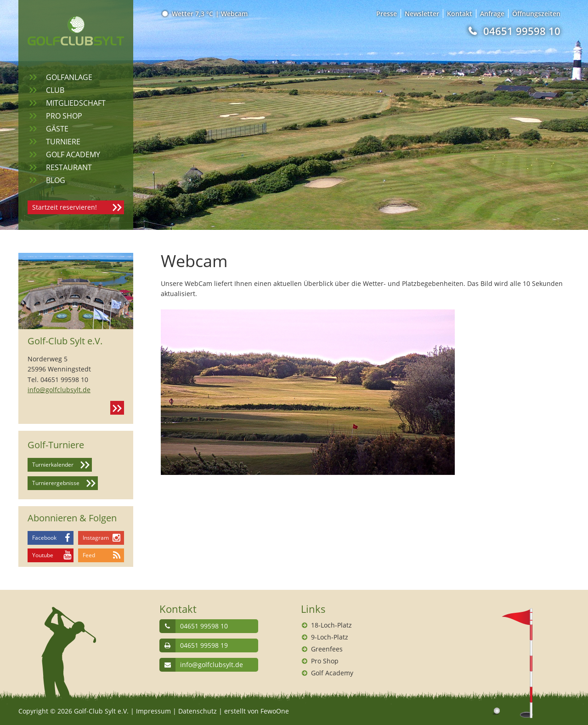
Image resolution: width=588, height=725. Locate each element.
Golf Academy (332, 673)
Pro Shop (325, 661)
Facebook (44, 538)
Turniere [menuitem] (63, 142)
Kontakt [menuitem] (460, 14)
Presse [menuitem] (387, 14)
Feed (89, 555)
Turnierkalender (53, 465)
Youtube (43, 555)
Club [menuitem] (55, 90)
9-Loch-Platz (330, 637)
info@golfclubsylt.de (59, 390)
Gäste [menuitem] (57, 129)
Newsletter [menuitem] (422, 14)
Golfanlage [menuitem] (69, 77)
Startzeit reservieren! (65, 207)
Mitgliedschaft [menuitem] (76, 103)
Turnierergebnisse (56, 483)
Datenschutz (198, 711)
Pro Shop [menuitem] (64, 116)
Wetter (188, 14)
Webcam (234, 14)
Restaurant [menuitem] (69, 167)
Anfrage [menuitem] (492, 14)
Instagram (96, 538)
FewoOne (275, 711)
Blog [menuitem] (56, 180)
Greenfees (327, 649)
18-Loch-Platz (331, 625)
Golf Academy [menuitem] (73, 154)
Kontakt (117, 408)
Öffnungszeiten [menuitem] (536, 14)
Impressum (153, 711)
